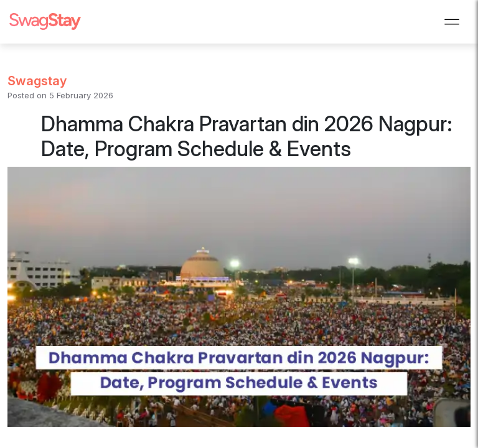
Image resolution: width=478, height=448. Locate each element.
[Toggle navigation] (452, 22)
